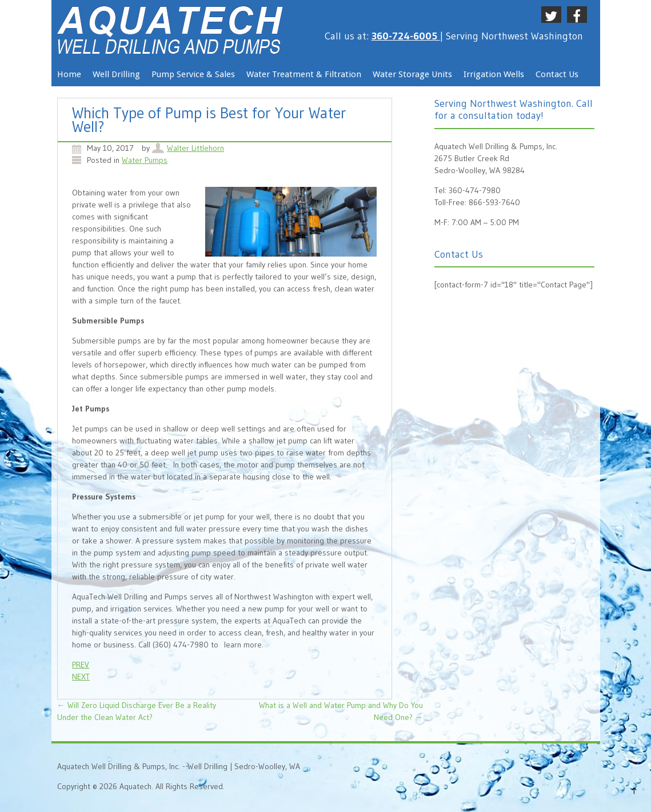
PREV (81, 665)
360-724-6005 (406, 36)
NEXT (81, 677)
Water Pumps (145, 160)
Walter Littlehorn (195, 148)
